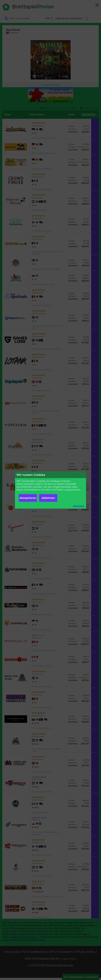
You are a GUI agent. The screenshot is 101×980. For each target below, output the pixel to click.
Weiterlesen (79, 506)
